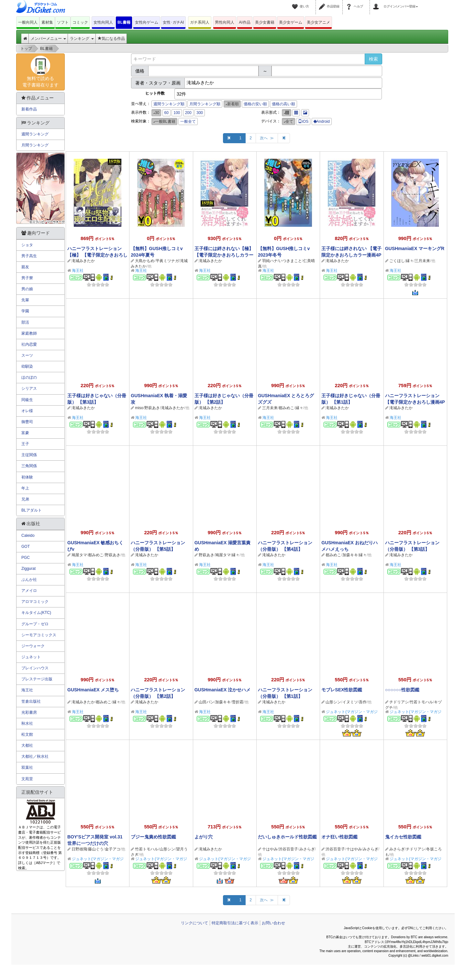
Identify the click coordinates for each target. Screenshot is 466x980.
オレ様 (27, 411)
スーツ (27, 355)
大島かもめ (145, 261)
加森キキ (350, 555)
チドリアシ (399, 702)
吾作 (363, 702)
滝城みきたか (83, 261)
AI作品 (244, 22)
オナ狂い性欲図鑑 (339, 837)
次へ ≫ (267, 138)
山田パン (206, 702)
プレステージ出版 (37, 679)
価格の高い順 (283, 104)
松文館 (27, 734)
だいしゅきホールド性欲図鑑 (287, 837)
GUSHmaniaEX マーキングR (415, 248)
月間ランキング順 (205, 104)
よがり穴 (204, 837)
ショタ (27, 245)
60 (166, 113)
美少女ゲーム (291, 22)
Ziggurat (28, 569)
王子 (25, 444)
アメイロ (29, 591)
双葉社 (27, 767)
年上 (25, 488)
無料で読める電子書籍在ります (40, 72)
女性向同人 (103, 22)
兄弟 (25, 499)
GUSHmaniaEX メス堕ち (93, 690)
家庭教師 (29, 333)
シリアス (29, 388)
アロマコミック (35, 602)
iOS (303, 121)
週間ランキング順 (169, 104)
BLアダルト (32, 510)
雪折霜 (238, 702)
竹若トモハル (421, 702)
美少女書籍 (265, 22)
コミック (80, 22)
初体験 (27, 477)
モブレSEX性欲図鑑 (342, 690)
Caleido (28, 536)
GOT (26, 547)
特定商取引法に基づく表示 (235, 923)
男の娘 (27, 289)
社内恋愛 (29, 344)
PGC (26, 558)
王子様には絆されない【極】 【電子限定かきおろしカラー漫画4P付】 (224, 255)
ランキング (82, 39)
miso (139, 408)
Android (322, 121)
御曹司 (27, 422)
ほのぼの (29, 377)
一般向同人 (28, 22)
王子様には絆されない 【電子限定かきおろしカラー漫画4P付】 (351, 255)
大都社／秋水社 (35, 756)
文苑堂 (27, 779)
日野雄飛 (79, 849)
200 (188, 113)
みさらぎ (307, 849)
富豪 (25, 433)
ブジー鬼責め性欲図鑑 (153, 837)
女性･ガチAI (173, 22)
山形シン (333, 702)
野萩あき (152, 408)
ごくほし (397, 261)
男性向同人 (225, 22)
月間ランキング (35, 145)
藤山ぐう (96, 849)
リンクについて (194, 923)
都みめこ (286, 408)
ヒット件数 (155, 93)
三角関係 (29, 466)
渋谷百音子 (288, 849)
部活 (25, 322)
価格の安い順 (255, 104)
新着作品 (29, 109)
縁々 (410, 261)
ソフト (63, 22)
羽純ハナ (270, 261)
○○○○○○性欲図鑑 (402, 690)
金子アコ (113, 849)
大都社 (27, 745)
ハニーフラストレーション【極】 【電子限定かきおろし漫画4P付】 (97, 255)
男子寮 (27, 278)
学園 (25, 311)
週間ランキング (35, 134)
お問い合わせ (273, 923)
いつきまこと (290, 261)
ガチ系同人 (200, 22)
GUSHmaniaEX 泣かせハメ (222, 690)
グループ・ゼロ (35, 624)
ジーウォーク (33, 646)
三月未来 (422, 261)
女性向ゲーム (147, 22)
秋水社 (27, 723)
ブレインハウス (35, 668)
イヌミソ (350, 702)
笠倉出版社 (31, 701)
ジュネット (31, 657)
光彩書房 (29, 712)
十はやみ (270, 849)
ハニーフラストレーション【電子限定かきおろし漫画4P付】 (415, 402)
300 (200, 113)
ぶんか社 (29, 580)
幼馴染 (27, 366)
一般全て (188, 121)
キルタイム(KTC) (36, 613)
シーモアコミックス (39, 635)
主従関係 (29, 455)
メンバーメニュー (48, 39)
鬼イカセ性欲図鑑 (403, 837)
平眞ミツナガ (167, 261)
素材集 (47, 22)
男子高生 (29, 256)
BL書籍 (124, 22)
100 (177, 113)
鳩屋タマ (79, 555)
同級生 (27, 400)
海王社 (78, 271)
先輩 (25, 300)
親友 (25, 267)
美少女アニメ (318, 22)
